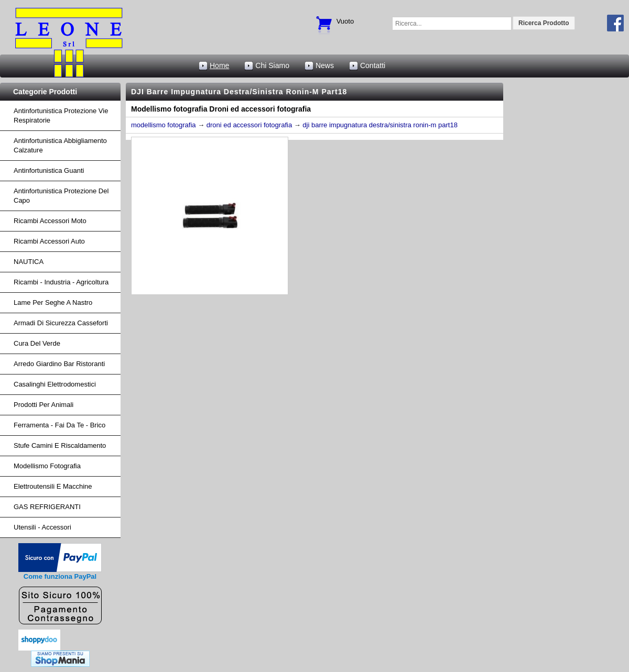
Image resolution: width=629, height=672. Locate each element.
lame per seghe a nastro (53, 302)
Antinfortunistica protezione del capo (61, 196)
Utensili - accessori (42, 527)
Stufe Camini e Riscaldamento (60, 445)
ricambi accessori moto (50, 221)
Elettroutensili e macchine (53, 486)
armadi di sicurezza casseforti (61, 323)
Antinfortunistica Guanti (49, 170)
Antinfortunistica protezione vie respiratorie (61, 115)
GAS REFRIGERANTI (47, 507)
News (325, 65)
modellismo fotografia (164, 125)
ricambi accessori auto (49, 241)
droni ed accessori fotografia (249, 125)
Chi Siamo (272, 65)
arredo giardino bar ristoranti (59, 364)
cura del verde (37, 343)
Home (219, 65)
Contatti (373, 65)
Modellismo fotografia (47, 466)
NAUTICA (29, 262)
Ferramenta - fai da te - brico (59, 425)
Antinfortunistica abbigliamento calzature (60, 145)
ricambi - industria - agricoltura (61, 282)
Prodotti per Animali (44, 405)
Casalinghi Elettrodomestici (55, 384)
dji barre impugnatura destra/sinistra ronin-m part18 (380, 125)
